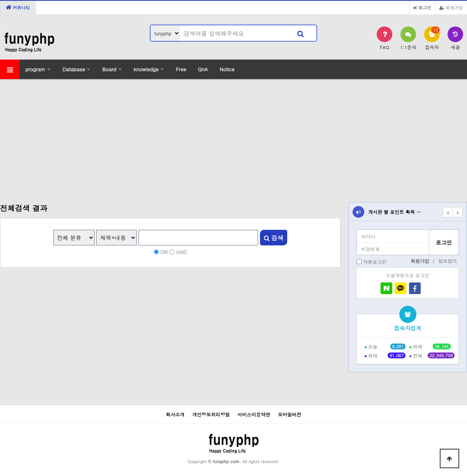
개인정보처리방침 (211, 414)
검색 (274, 238)
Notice (227, 69)
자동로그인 (375, 262)
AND (182, 252)
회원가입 (451, 7)
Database (74, 69)
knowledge (146, 69)
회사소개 (175, 414)
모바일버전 (290, 414)
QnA (203, 69)
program (35, 69)
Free (181, 69)
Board (109, 69)
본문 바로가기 (0, 0)
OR (164, 252)
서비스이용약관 (254, 414)
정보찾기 (448, 261)
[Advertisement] (233, 136)
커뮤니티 (18, 7)
